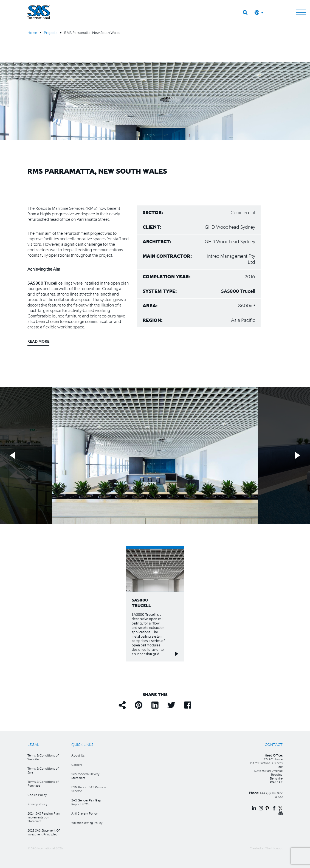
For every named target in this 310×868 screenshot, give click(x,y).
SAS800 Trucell (42, 283)
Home (32, 33)
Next (297, 455)
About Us (78, 755)
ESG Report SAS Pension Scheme (89, 789)
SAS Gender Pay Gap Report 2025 (86, 802)
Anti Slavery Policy (84, 813)
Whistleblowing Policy (87, 823)
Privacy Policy (37, 804)
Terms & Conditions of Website (43, 757)
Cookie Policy (37, 795)
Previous (13, 455)
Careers (77, 765)
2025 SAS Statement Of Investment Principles (44, 832)
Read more (38, 341)
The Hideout (274, 848)
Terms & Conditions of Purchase (43, 784)
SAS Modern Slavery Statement (85, 776)
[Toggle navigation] (301, 12)
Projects (51, 33)
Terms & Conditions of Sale (43, 770)
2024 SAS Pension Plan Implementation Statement (43, 817)
